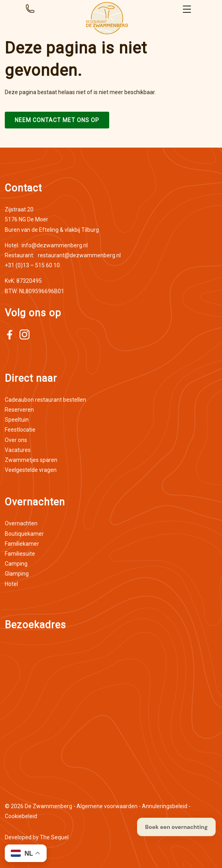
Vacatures (18, 450)
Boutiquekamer (24, 534)
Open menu (187, 9)
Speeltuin (17, 420)
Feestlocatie (20, 430)
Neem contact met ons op (57, 120)
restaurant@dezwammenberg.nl (63, 255)
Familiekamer (22, 544)
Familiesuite (20, 554)
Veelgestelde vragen (31, 470)
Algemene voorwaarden (107, 806)
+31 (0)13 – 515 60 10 (32, 265)
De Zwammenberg (48, 806)
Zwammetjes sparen (31, 460)
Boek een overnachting (176, 827)
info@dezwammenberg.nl (46, 245)
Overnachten (21, 523)
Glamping (17, 574)
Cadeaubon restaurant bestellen (45, 400)
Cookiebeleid (21, 816)
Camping (16, 564)
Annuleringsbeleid (165, 806)
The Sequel (54, 837)
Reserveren (19, 410)
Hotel (11, 584)
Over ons (16, 440)
